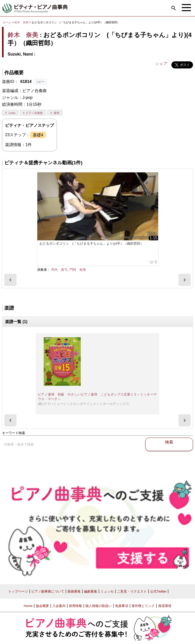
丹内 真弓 (59, 270)
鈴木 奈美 (21, 22)
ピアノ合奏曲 (34, 113)
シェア (161, 64)
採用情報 (75, 606)
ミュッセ (107, 591)
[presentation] (10, 280)
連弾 (56, 113)
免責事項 (122, 606)
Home (28, 606)
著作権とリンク (143, 606)
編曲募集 (91, 591)
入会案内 (59, 606)
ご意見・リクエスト (132, 591)
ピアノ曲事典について (48, 591)
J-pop (12, 113)
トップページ (18, 591)
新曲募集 (74, 591)
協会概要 (42, 606)
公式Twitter (158, 591)
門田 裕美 (78, 270)
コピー (40, 82)
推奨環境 (165, 606)
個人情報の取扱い (99, 606)
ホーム (7, 22)
